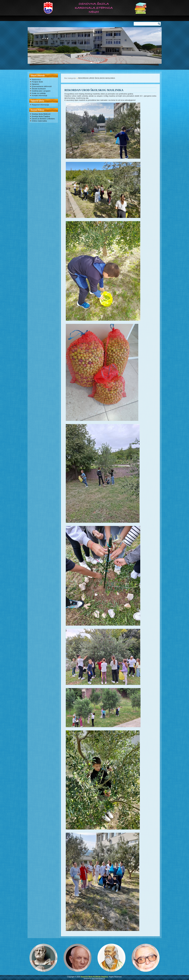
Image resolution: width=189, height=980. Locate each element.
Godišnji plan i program (41, 91)
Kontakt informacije (40, 96)
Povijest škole (37, 82)
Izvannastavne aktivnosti (42, 86)
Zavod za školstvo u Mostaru (43, 119)
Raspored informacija (40, 105)
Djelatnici (36, 84)
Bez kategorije (70, 78)
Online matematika (39, 121)
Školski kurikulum (39, 89)
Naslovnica (36, 80)
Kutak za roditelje (39, 93)
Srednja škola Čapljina (41, 116)
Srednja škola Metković (41, 114)
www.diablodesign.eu (98, 979)
